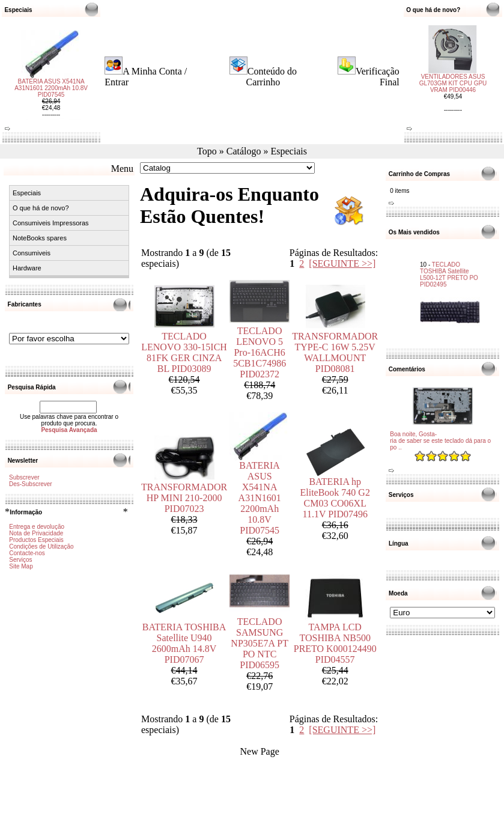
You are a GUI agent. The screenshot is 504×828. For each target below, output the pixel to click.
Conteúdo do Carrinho (271, 77)
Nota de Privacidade (36, 533)
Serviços (20, 560)
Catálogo (244, 151)
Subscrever (24, 477)
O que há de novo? (41, 208)
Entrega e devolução (37, 527)
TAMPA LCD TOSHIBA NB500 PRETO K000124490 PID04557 (335, 643)
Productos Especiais (36, 540)
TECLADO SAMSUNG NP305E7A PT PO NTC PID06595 (260, 643)
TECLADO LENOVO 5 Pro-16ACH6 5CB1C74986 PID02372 (260, 352)
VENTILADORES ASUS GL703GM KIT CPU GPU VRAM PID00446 (453, 78)
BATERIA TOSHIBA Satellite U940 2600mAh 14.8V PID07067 (184, 643)
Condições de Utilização (41, 546)
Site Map (21, 566)
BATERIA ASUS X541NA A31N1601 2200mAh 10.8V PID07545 (51, 93)
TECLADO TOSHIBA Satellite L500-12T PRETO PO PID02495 (449, 269)
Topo (207, 151)
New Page (259, 751)
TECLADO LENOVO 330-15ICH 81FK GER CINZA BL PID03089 (184, 352)
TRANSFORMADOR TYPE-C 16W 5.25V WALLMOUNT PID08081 (335, 352)
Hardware (27, 268)
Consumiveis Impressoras (51, 223)
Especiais (289, 151)
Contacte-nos (27, 553)
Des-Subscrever (31, 484)
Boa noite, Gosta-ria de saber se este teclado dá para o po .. (440, 441)
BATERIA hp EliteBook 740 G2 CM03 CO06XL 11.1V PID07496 (335, 498)
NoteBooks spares (40, 238)
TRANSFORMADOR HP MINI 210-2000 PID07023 (184, 498)
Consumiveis (32, 253)
